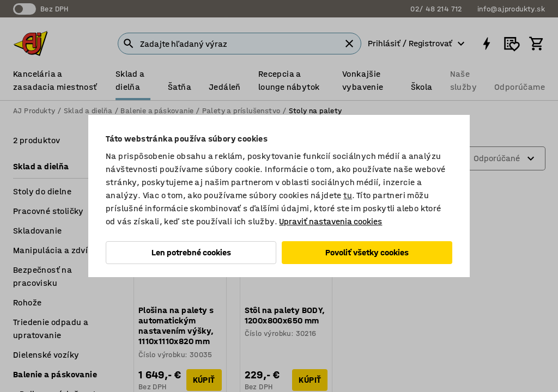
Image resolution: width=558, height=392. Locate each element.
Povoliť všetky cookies (367, 252)
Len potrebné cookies (191, 252)
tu (348, 195)
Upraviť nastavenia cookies (330, 221)
